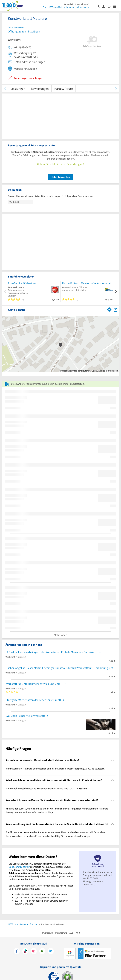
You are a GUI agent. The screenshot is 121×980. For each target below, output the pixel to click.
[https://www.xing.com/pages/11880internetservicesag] (42, 951)
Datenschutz (61, 933)
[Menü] (116, 6)
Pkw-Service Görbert (20, 283)
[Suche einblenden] (99, 6)
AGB (71, 933)
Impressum (48, 933)
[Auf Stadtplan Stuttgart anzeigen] (115, 309)
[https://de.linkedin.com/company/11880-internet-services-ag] (51, 951)
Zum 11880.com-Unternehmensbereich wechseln (66, 7)
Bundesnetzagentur (19, 867)
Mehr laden (61, 635)
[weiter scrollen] (116, 89)
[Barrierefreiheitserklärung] (110, 6)
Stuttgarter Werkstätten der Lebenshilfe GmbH (33, 700)
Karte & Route (64, 89)
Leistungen (18, 89)
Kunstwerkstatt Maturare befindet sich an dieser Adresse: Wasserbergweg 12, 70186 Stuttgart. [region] (55, 769)
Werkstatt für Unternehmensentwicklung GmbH (34, 684)
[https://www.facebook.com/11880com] (17, 951)
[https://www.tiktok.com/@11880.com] (25, 951)
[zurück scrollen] (5, 89)
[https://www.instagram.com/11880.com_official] (34, 951)
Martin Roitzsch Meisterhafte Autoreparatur (88, 283)
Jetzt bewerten (61, 177)
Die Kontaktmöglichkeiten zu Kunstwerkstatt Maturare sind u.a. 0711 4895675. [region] (47, 788)
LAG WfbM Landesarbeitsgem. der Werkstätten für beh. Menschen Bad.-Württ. (51, 652)
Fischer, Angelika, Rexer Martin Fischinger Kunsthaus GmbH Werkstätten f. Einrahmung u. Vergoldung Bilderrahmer (60, 668)
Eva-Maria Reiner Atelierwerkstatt (25, 716)
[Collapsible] (113, 760)
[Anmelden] (105, 6)
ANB (78, 933)
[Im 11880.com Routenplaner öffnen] (109, 309)
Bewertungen (40, 89)
